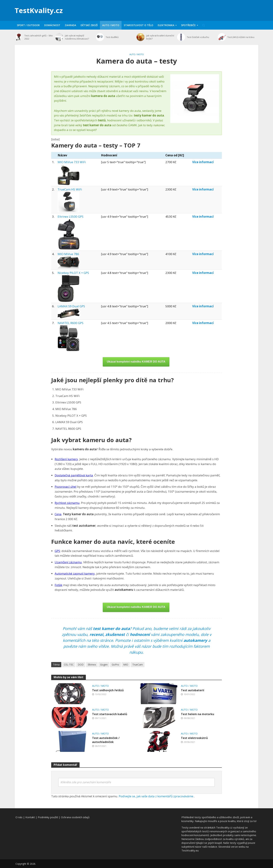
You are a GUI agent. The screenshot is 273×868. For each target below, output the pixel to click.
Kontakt (30, 817)
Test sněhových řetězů (108, 690)
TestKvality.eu (190, 850)
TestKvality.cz (39, 10)
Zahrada (70, 25)
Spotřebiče (188, 25)
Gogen (104, 665)
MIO (126, 665)
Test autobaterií (193, 690)
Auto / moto (111, 25)
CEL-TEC (69, 665)
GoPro (115, 665)
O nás (19, 817)
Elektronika (166, 25)
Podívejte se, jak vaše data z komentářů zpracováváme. (156, 796)
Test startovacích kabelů (110, 714)
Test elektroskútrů (194, 738)
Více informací (203, 162)
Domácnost (52, 25)
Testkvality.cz (224, 827)
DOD (81, 665)
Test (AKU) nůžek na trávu (241, 37)
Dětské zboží (89, 25)
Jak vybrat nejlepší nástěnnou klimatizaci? (77, 37)
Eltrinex (92, 665)
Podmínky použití (48, 817)
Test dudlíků (112, 37)
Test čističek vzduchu (198, 37)
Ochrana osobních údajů (75, 817)
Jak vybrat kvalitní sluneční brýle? (160, 37)
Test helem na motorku (198, 714)
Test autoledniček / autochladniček (106, 740)
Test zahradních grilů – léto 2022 (39, 37)
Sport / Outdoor (28, 25)
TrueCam (138, 665)
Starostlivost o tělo (139, 25)
